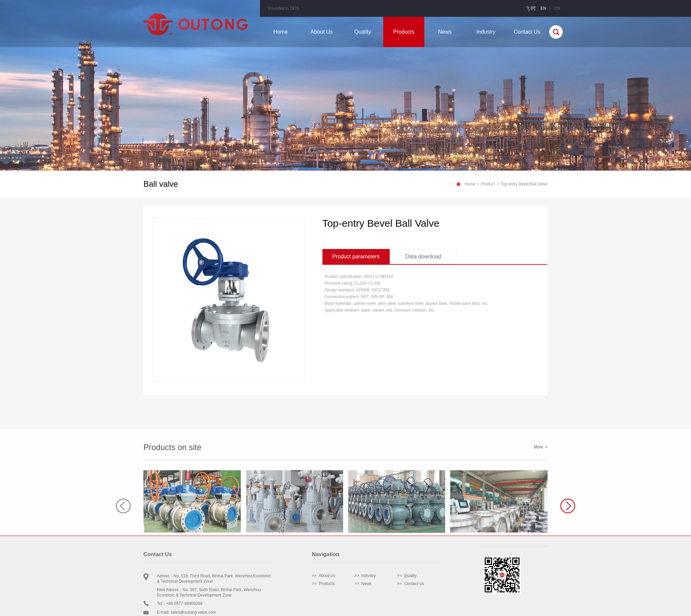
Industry (486, 32)
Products (404, 32)
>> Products (323, 584)
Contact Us (527, 32)
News (445, 32)
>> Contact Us (410, 584)
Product (488, 184)
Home (281, 32)
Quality (363, 32)
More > (541, 507)
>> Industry (365, 576)
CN (557, 8)
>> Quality (407, 576)
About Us (322, 32)
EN (543, 8)
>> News (363, 584)
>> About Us (323, 576)
